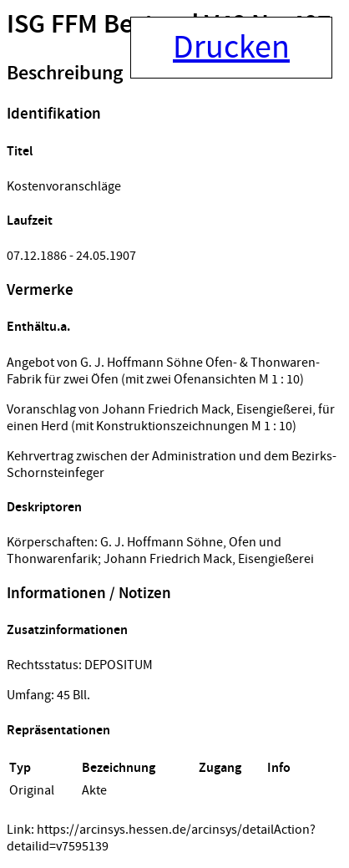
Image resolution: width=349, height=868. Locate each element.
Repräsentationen (58, 731)
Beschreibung (65, 74)
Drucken (231, 48)
